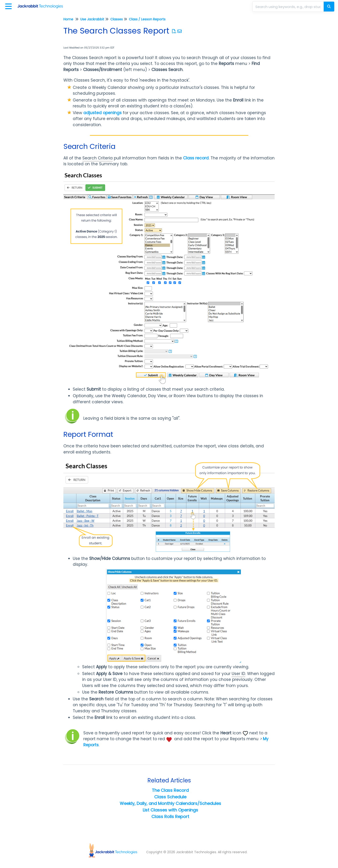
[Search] (329, 7)
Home (68, 19)
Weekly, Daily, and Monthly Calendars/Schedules (170, 803)
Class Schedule (170, 797)
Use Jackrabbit (92, 19)
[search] (288, 7)
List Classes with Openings (170, 810)
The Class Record (170, 790)
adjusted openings (102, 113)
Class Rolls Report (170, 817)
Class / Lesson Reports (147, 19)
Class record (196, 158)
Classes (117, 19)
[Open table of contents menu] (9, 6)
